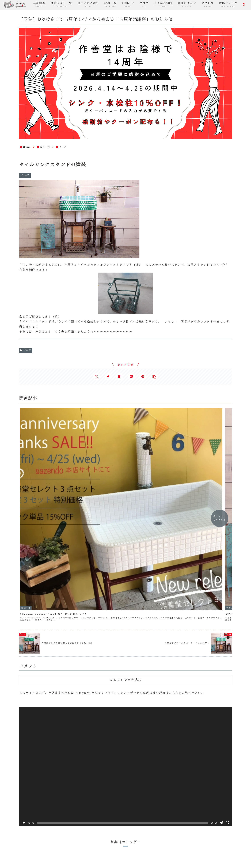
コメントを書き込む (125, 543)
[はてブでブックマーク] (120, 377)
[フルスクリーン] (227, 686)
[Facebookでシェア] (108, 377)
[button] (154, 377)
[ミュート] (222, 686)
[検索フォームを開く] (244, 5)
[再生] (24, 686)
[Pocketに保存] (131, 377)
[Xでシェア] (97, 377)
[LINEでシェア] (143, 377)
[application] (125, 630)
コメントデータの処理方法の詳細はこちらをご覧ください (159, 556)
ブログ (26, 350)
